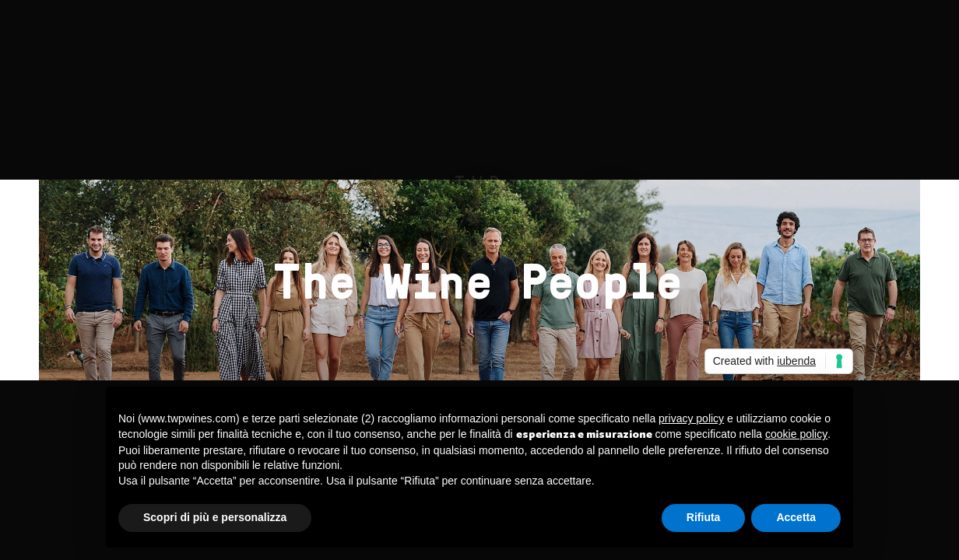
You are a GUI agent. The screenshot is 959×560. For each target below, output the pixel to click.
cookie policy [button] (796, 434)
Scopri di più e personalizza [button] (215, 517)
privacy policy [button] (691, 418)
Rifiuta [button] (704, 517)
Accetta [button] (796, 517)
